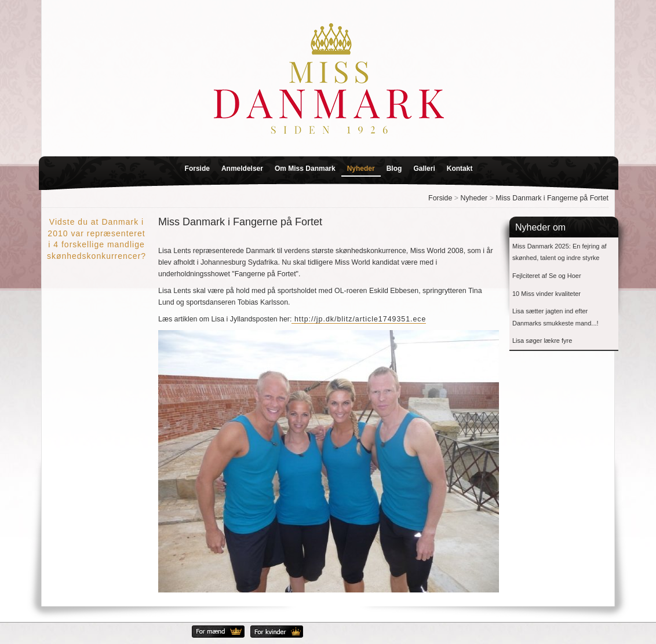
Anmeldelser (242, 169)
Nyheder (361, 169)
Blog (394, 169)
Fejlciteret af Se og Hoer (547, 276)
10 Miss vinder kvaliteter (546, 294)
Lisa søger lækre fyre (542, 341)
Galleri (424, 169)
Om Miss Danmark (305, 169)
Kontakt (460, 169)
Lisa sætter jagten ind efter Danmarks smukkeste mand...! (555, 317)
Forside (197, 169)
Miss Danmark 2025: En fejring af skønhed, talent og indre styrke (560, 252)
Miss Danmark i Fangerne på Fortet (552, 198)
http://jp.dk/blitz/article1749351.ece (359, 319)
